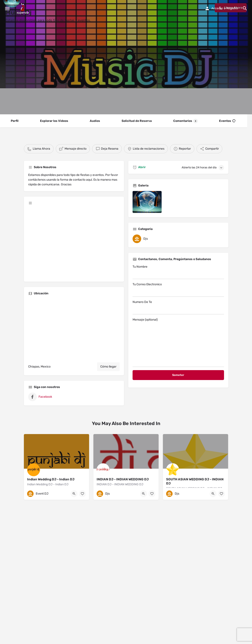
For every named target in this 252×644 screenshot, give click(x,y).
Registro (232, 8)
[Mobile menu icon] (7, 9)
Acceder (217, 8)
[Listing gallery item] (147, 202)
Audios (95, 121)
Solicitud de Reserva (137, 121)
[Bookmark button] (82, 494)
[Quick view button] (74, 494)
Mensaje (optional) (178, 342)
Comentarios (185, 121)
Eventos (227, 121)
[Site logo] (23, 9)
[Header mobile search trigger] (245, 8)
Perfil (15, 121)
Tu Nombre (178, 272)
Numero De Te (178, 307)
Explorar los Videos (54, 121)
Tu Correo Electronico (178, 290)
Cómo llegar (108, 367)
